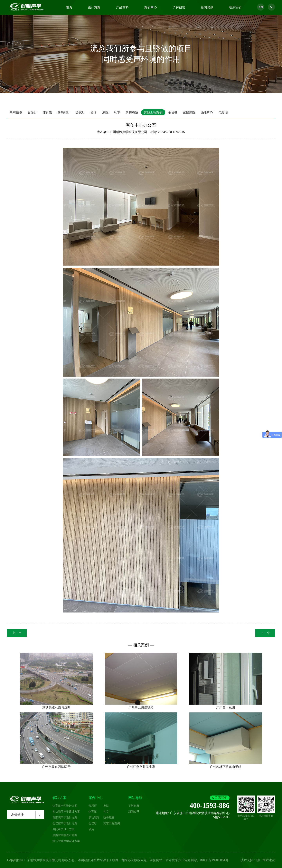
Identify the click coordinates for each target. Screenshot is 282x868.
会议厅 (80, 112)
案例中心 (151, 7)
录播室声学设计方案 (65, 835)
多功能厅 (64, 112)
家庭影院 (189, 112)
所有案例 (16, 112)
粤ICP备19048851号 (214, 860)
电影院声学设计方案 (65, 817)
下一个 (265, 633)
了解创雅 (179, 7)
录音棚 (173, 112)
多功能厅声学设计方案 (66, 812)
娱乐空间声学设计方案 (66, 841)
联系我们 (235, 7)
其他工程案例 (153, 112)
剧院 (105, 112)
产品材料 (122, 7)
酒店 (94, 112)
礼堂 (117, 112)
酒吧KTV (207, 112)
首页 (69, 7)
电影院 (223, 112)
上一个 (17, 633)
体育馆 (47, 112)
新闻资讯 (207, 7)
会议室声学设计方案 (65, 823)
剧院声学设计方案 (63, 829)
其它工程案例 (112, 823)
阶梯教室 (132, 112)
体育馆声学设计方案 (65, 806)
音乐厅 (33, 112)
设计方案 (94, 7)
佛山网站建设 (266, 860)
